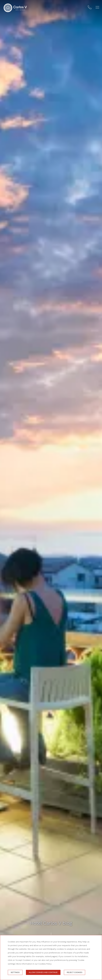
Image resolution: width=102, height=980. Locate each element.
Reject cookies (75, 972)
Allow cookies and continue (43, 972)
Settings (15, 972)
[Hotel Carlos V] (15, 8)
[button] (97, 7)
